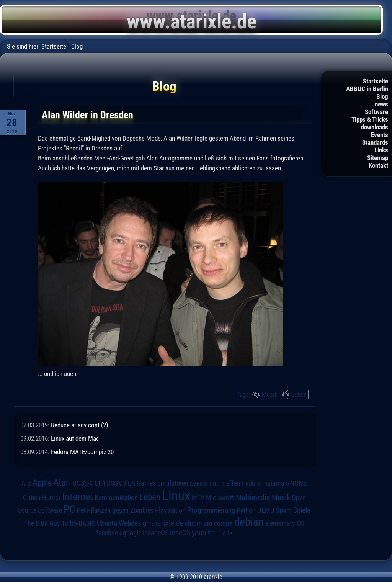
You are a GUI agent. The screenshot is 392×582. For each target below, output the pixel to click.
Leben (299, 394)
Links (381, 150)
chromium (199, 523)
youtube (203, 533)
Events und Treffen (215, 483)
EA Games (142, 483)
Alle (227, 533)
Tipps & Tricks (370, 119)
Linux (176, 495)
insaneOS (156, 533)
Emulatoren (173, 483)
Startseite (376, 81)
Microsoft (220, 498)
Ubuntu (107, 523)
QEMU (266, 510)
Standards (375, 142)
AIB (26, 483)
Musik (270, 394)
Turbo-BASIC (78, 523)
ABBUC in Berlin (367, 89)
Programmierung (211, 510)
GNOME (297, 483)
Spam (284, 510)
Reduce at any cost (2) (79, 425)
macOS (180, 533)
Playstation (170, 510)
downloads (375, 127)
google (132, 533)
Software (376, 112)
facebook (109, 533)
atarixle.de (167, 523)
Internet (78, 497)
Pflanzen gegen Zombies (120, 510)
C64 (100, 483)
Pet (81, 510)
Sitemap (378, 158)
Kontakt (378, 165)
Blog (382, 96)
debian (249, 522)
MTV (198, 498)
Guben (32, 498)
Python (246, 510)
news (381, 104)
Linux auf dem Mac (75, 438)
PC (69, 509)
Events (380, 135)
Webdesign (134, 523)
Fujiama (273, 483)
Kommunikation (116, 498)
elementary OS (285, 523)
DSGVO (117, 483)
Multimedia (253, 497)
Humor (51, 498)
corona (223, 523)
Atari (62, 482)
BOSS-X (83, 483)
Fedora (251, 483)
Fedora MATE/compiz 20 (82, 452)
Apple (42, 482)
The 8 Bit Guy (42, 523)
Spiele (302, 510)
